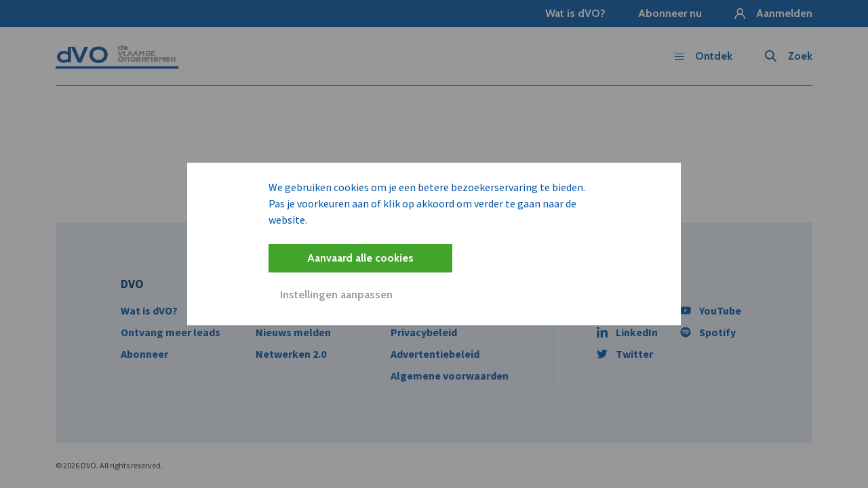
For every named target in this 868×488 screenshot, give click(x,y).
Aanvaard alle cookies (360, 258)
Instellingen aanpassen (336, 294)
